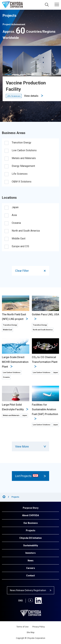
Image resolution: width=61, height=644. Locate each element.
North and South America (26, 231)
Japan (15, 207)
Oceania (16, 223)
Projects (31, 530)
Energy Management (23, 166)
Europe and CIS (20, 246)
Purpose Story (31, 508)
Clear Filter (31, 271)
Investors (30, 553)
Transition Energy (21, 143)
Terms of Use (22, 627)
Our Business (31, 523)
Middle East (19, 238)
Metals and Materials (24, 158)
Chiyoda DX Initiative (30, 538)
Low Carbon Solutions (24, 150)
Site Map (30, 632)
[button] (55, 70)
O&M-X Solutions (22, 182)
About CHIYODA (30, 515)
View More (30, 446)
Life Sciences (20, 174)
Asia (14, 215)
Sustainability (31, 545)
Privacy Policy (39, 627)
